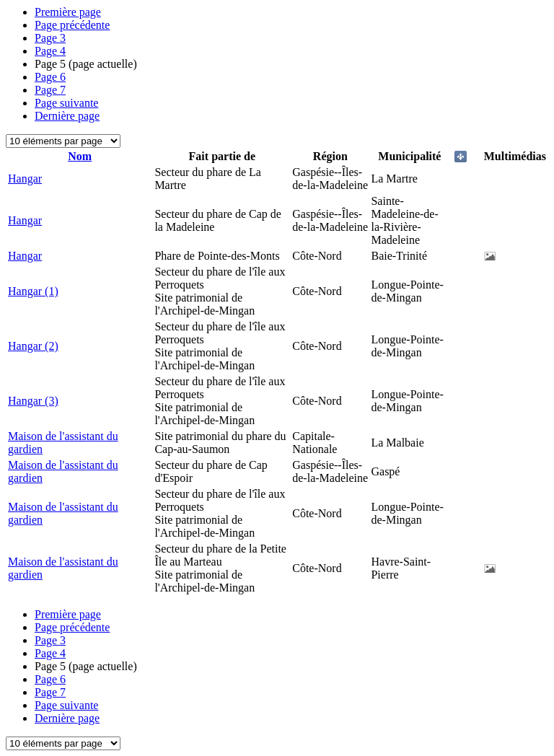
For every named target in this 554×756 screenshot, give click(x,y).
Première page (68, 12)
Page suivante (66, 103)
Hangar (25, 179)
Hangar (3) (33, 401)
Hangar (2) (33, 346)
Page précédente (72, 25)
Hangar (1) (33, 291)
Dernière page (67, 116)
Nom (80, 156)
